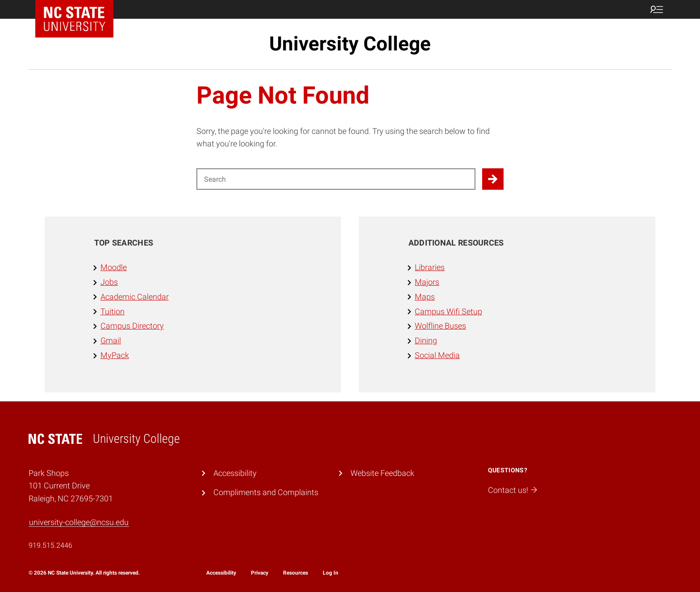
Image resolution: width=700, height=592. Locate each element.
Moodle (114, 267)
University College (350, 44)
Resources (296, 573)
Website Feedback (382, 473)
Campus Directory (132, 326)
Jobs (109, 282)
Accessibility (235, 473)
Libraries (430, 267)
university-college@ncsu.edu (79, 522)
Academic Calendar (135, 297)
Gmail (111, 340)
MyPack (115, 355)
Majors (427, 282)
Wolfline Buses (440, 326)
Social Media (437, 355)
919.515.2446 (50, 545)
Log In (331, 573)
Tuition (112, 311)
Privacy (260, 573)
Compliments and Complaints (266, 492)
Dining (426, 340)
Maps (425, 297)
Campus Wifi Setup (448, 311)
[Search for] (336, 179)
